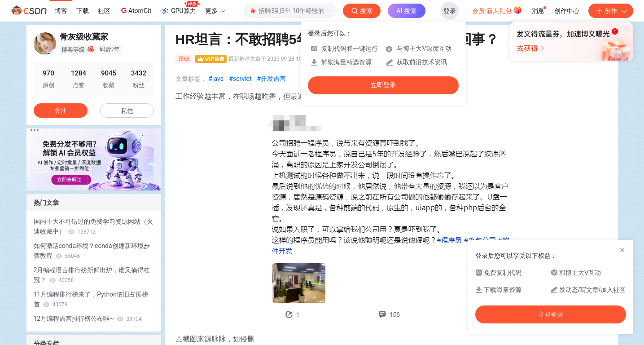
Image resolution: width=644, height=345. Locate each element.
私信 (127, 111)
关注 (61, 111)
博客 (61, 11)
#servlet (240, 79)
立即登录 (383, 85)
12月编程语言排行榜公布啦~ (88, 318)
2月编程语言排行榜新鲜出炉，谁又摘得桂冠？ (92, 275)
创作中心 (567, 11)
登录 (450, 11)
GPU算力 (180, 8)
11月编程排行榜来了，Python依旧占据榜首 (91, 299)
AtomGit (135, 10)
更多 (215, 11)
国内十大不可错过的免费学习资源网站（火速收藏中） (93, 226)
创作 (611, 11)
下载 (83, 11)
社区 (104, 11)
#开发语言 (272, 79)
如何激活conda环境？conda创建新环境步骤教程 (92, 251)
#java (216, 79)
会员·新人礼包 (497, 10)
